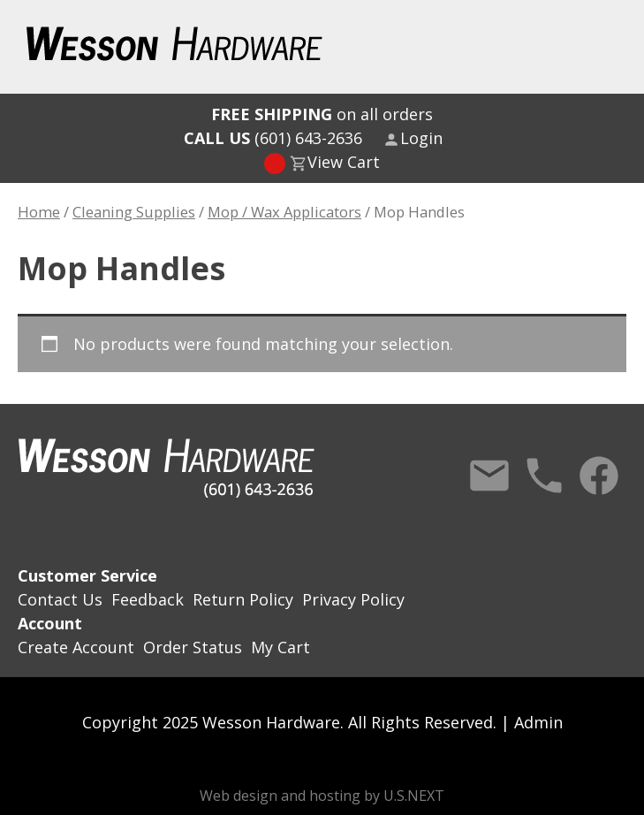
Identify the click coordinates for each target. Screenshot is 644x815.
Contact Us (489, 476)
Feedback (148, 599)
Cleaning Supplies (134, 212)
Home (39, 212)
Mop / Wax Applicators (284, 212)
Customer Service (87, 575)
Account (50, 623)
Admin (538, 722)
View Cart (344, 162)
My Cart (280, 647)
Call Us (544, 476)
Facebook (599, 476)
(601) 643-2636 (273, 138)
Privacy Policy (353, 599)
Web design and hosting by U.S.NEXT (322, 796)
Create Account (76, 647)
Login (421, 138)
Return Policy (243, 599)
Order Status (193, 647)
